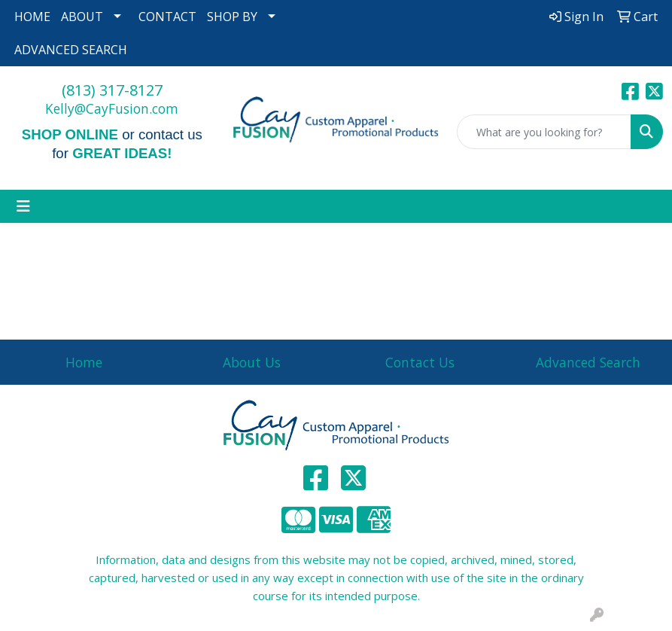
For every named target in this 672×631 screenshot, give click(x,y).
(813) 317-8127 (112, 90)
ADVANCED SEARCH (71, 50)
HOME (32, 17)
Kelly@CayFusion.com (112, 108)
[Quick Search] (544, 132)
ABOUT (82, 17)
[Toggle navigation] (23, 206)
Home (84, 362)
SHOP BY (232, 17)
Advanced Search (588, 362)
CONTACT (167, 17)
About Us (252, 362)
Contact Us (420, 362)
